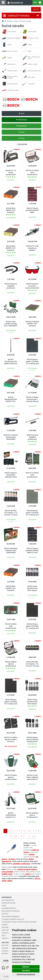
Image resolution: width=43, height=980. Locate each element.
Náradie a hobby (12, 21)
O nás (4, 906)
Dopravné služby (9, 903)
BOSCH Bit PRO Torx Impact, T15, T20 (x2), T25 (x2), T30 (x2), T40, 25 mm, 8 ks (32, 666)
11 (21, 836)
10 (16, 836)
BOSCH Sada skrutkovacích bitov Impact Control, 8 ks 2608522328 (32, 590)
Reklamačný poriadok (11, 911)
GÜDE (4, 881)
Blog (4, 936)
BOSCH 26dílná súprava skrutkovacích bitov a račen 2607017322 (11, 666)
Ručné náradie (26, 21)
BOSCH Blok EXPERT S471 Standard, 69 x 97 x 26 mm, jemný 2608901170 (11, 250)
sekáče (32, 854)
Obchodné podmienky (11, 917)
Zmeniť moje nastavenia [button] (26, 975)
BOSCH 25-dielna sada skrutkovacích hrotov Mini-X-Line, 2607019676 (32, 477)
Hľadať (36, 9)
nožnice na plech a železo (27, 869)
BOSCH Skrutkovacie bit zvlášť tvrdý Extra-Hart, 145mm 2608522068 (11, 364)
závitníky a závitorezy (21, 864)
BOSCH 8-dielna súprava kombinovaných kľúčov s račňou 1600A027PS (11, 779)
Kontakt (5, 914)
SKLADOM (22, 144)
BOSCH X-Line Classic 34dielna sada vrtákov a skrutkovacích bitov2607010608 (32, 779)
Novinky (5, 954)
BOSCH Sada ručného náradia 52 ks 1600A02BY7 (11, 324)
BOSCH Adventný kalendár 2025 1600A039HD (11, 550)
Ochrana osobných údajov (13, 919)
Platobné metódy (9, 908)
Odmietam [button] (26, 971)
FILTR (21, 114)
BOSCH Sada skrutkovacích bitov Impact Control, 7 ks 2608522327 (32, 704)
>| (33, 836)
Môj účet (6, 945)
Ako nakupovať (8, 900)
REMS (10, 881)
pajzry (28, 874)
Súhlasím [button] (26, 967)
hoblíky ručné (7, 874)
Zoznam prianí (7, 951)
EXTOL (38, 879)
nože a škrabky (8, 872)
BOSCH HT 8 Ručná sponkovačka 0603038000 (11, 437)
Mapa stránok (7, 930)
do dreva (12, 859)
